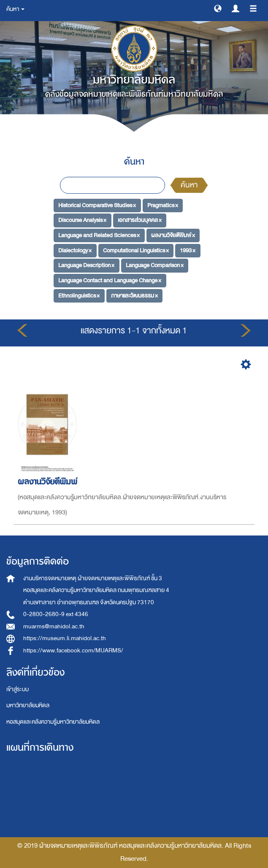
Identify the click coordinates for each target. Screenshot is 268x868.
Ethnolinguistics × (79, 296)
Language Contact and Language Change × (110, 280)
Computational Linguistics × (136, 250)
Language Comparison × (155, 265)
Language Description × (86, 265)
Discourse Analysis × (82, 220)
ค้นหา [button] (15, 9)
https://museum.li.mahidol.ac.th (65, 638)
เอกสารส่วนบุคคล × (140, 220)
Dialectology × (75, 250)
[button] (218, 8)
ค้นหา (189, 185)
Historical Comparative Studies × (97, 205)
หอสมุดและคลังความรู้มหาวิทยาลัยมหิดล (53, 722)
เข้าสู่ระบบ (18, 689)
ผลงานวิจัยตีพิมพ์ (49, 482)
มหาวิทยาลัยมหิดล (28, 705)
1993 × (188, 250)
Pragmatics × (163, 205)
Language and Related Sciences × (99, 235)
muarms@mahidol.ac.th (54, 626)
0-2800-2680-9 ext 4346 (56, 614)
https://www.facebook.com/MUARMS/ (73, 650)
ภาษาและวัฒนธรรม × (134, 296)
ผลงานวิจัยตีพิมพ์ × (173, 235)
